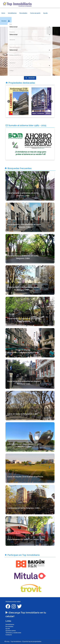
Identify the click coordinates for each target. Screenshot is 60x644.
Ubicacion (12, 40)
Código (11, 71)
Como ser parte (35, 13)
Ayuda (45, 13)
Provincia (12, 32)
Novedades (23, 13)
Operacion (12, 63)
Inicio (3, 13)
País (11, 24)
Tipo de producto (15, 47)
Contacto (9, 635)
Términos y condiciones (13, 633)
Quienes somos (11, 631)
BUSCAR (30, 78)
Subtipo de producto (15, 55)
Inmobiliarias (12, 13)
